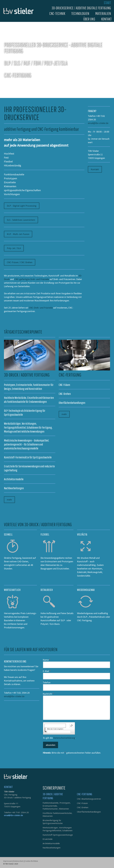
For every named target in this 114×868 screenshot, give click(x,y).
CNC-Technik (57, 13)
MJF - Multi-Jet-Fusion (18, 234)
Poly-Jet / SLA (14, 248)
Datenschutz (18, 861)
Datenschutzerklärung (64, 738)
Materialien (103, 13)
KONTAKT (8, 787)
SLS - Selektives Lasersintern (21, 220)
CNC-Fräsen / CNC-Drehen (20, 262)
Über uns (89, 19)
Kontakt (106, 19)
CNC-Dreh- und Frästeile (41, 308)
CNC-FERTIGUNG (85, 794)
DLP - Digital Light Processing (22, 206)
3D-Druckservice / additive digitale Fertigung (81, 8)
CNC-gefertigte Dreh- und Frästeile (32, 279)
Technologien (80, 13)
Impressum (8, 861)
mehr (9, 500)
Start (107, 3)
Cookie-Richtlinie (31, 861)
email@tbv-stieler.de (98, 123)
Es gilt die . (59, 738)
